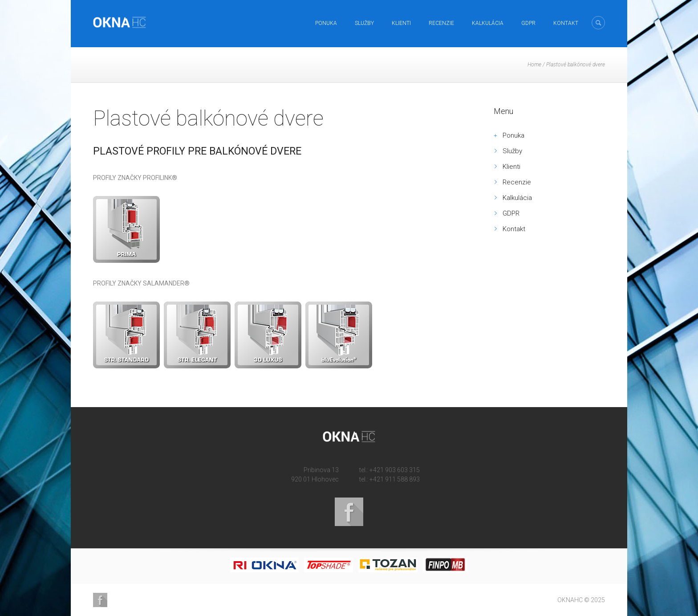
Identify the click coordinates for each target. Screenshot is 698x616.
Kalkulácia (488, 23)
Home (534, 65)
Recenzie (441, 23)
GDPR (528, 23)
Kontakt (566, 23)
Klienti (401, 23)
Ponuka (326, 23)
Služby (364, 23)
